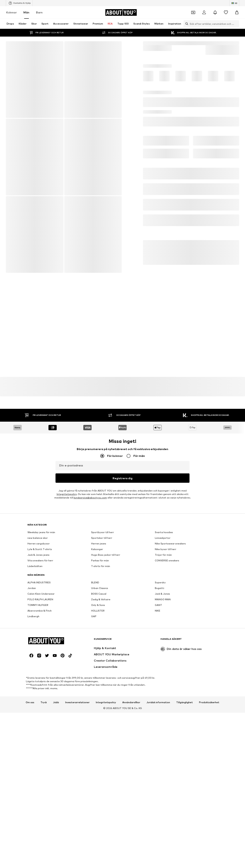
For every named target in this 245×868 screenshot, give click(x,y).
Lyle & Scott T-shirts (40, 660)
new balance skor (38, 649)
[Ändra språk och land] (234, 3)
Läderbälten (35, 677)
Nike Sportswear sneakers (170, 655)
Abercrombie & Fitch (40, 722)
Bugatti (160, 699)
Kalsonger (97, 660)
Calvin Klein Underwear (41, 705)
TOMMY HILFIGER (38, 716)
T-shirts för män (101, 677)
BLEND (95, 694)
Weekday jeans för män (41, 643)
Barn (39, 12)
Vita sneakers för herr (40, 672)
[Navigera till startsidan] (121, 12)
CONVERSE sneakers (167, 672)
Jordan (32, 699)
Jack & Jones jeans (38, 666)
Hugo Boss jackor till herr (106, 666)
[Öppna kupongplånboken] (193, 12)
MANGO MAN (163, 710)
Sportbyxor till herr (103, 643)
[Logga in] (204, 12)
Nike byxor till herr (166, 660)
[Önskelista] (226, 12)
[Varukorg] (237, 12)
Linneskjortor (163, 649)
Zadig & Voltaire (101, 710)
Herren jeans (99, 655)
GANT (158, 716)
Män (26, 12)
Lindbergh (33, 727)
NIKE (158, 722)
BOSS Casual (99, 705)
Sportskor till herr (102, 649)
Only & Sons (98, 716)
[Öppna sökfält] (186, 24)
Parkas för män (100, 672)
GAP (94, 727)
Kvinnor (11, 12)
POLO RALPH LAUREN (40, 710)
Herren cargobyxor (39, 655)
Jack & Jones (162, 705)
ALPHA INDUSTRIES (39, 694)
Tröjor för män (163, 666)
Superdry (160, 694)
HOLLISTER (98, 722)
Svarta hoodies (164, 643)
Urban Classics (100, 699)
